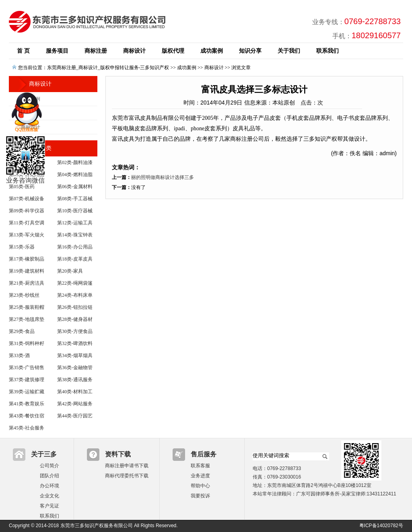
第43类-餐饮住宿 (27, 416)
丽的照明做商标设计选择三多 (163, 177)
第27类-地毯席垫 (27, 319)
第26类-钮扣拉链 (75, 307)
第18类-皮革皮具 (75, 259)
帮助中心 (200, 486)
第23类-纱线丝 (24, 295)
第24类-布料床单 (75, 295)
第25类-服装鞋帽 (27, 307)
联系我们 (328, 51)
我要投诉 (200, 496)
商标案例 (31, 99)
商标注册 (96, 51)
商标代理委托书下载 (127, 476)
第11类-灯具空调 (27, 223)
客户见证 (49, 506)
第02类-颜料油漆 (75, 162)
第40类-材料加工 (75, 392)
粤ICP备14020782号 (381, 526)
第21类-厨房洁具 (27, 283)
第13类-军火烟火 (27, 235)
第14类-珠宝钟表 (75, 235)
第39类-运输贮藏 (27, 392)
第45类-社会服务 (27, 428)
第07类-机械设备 (27, 199)
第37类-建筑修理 (27, 380)
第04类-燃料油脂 (75, 175)
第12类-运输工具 (75, 223)
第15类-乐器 (22, 247)
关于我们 (289, 51)
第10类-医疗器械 (75, 211)
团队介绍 (49, 476)
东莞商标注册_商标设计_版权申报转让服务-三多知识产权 (108, 68)
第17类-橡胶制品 (27, 259)
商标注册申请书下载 (127, 466)
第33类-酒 (19, 355)
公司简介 (49, 466)
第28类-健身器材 (75, 319)
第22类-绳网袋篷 (75, 283)
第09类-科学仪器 (27, 211)
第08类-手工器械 (75, 199)
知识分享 (250, 51)
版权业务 (31, 113)
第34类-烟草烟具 (75, 355)
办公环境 (49, 486)
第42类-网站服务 (75, 404)
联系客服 (200, 466)
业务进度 (200, 476)
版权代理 (173, 51)
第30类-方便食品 (75, 331)
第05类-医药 (22, 187)
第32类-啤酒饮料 (75, 343)
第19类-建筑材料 (27, 271)
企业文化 (49, 496)
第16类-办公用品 (75, 247)
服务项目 (57, 51)
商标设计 (134, 51)
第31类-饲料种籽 (27, 343)
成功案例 (212, 51)
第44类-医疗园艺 (75, 416)
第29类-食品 (22, 331)
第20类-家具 (70, 271)
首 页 (23, 51)
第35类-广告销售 (27, 368)
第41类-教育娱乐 (27, 404)
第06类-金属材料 (75, 187)
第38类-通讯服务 (75, 380)
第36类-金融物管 (75, 368)
